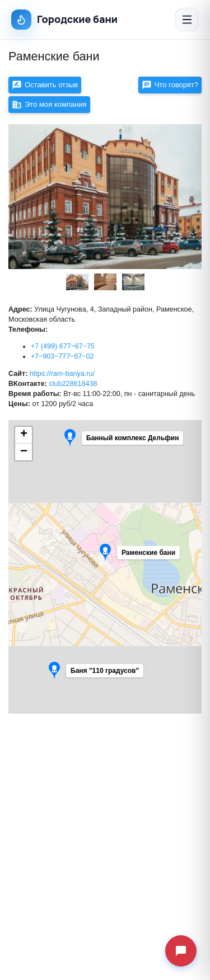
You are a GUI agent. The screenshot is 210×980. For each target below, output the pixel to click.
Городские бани (64, 20)
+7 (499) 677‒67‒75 (63, 346)
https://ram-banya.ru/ (62, 374)
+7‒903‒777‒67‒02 (62, 356)
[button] (101, 673)
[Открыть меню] (187, 20)
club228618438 (73, 384)
